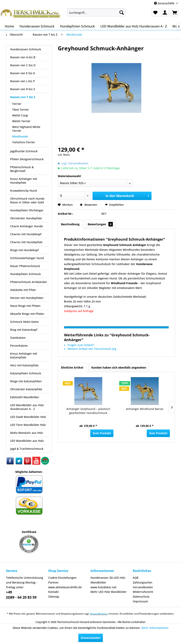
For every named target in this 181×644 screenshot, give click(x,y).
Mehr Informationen (155, 628)
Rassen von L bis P (23, 81)
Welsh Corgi (20, 115)
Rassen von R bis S (23, 89)
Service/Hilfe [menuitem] (165, 3)
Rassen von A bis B (23, 57)
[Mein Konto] (165, 13)
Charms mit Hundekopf (26, 234)
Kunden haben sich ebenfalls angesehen (119, 367)
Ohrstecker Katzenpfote (26, 389)
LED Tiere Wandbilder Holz (28, 425)
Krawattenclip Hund (24, 191)
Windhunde (20, 136)
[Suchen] (122, 13)
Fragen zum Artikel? (79, 345)
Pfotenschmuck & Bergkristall (22, 169)
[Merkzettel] (155, 13)
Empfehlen (114, 205)
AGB (136, 578)
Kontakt (53, 592)
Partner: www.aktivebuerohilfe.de (65, 585)
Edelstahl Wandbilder (25, 397)
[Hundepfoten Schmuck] (77, 26)
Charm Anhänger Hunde (27, 226)
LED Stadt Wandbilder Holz (28, 417)
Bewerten (89, 205)
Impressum (140, 601)
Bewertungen (100, 224)
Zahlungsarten (143, 582)
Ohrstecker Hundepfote (26, 218)
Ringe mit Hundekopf (24, 250)
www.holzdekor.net (103, 587)
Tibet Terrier (21, 110)
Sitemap (54, 597)
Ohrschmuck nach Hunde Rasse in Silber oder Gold (27, 200)
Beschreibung (70, 224)
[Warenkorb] (175, 13)
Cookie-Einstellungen (62, 578)
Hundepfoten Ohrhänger (27, 210)
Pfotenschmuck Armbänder (29, 282)
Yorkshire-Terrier (24, 142)
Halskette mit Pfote (23, 290)
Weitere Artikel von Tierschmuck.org (90, 349)
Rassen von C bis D (23, 65)
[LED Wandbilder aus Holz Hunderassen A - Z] (134, 26)
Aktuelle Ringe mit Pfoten (27, 314)
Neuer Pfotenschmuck (25, 266)
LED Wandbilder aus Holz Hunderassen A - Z (27, 407)
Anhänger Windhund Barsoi (145, 409)
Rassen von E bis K (23, 73)
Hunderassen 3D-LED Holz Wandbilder (108, 580)
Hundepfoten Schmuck (26, 274)
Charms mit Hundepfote (26, 242)
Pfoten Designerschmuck (27, 159)
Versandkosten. (99, 614)
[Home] (9, 26)
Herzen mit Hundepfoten (27, 298)
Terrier (17, 104)
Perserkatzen (19, 346)
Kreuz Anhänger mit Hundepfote (24, 181)
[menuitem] (96, 13)
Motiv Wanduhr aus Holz (27, 433)
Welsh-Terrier (21, 121)
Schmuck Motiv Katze (24, 322)
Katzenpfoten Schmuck (26, 373)
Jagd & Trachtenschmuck (27, 449)
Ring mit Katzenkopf (24, 330)
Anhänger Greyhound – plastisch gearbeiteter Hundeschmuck (88, 411)
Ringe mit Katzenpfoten (26, 381)
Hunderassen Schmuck (26, 49)
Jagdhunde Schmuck (24, 151)
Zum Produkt (102, 433)
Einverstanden (91, 638)
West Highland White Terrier (26, 129)
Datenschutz (141, 597)
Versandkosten (143, 587)
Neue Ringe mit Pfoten (25, 306)
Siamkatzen (18, 338)
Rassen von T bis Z (23, 97)
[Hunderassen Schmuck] (37, 26)
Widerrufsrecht (143, 592)
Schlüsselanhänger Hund (27, 258)
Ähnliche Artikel (72, 367)
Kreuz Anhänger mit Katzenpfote (24, 355)
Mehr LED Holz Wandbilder (109, 592)
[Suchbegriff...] (96, 13)
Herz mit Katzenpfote (24, 365)
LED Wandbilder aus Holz (27, 441)
